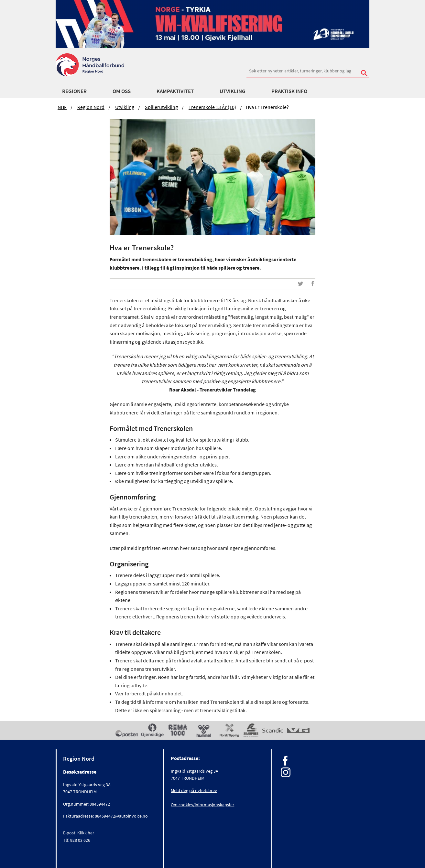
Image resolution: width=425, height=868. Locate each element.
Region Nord (91, 107)
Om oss (122, 91)
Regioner (74, 91)
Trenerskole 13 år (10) (212, 107)
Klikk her (86, 833)
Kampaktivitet (175, 91)
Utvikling (233, 91)
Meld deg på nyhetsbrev (194, 790)
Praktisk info (289, 91)
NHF (62, 107)
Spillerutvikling (161, 107)
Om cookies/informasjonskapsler (202, 805)
